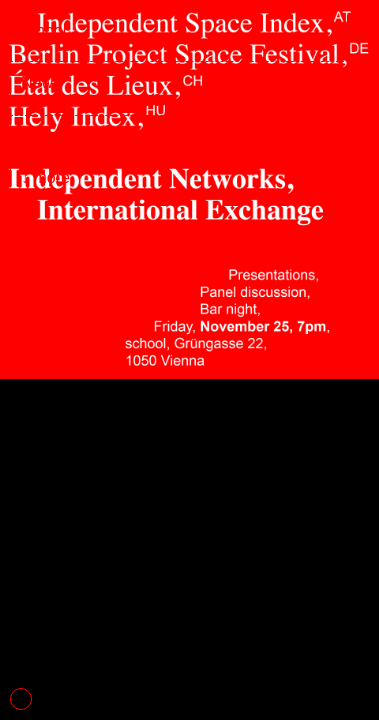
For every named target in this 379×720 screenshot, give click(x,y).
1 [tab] (21, 699)
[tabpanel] (189, 360)
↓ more (45, 177)
